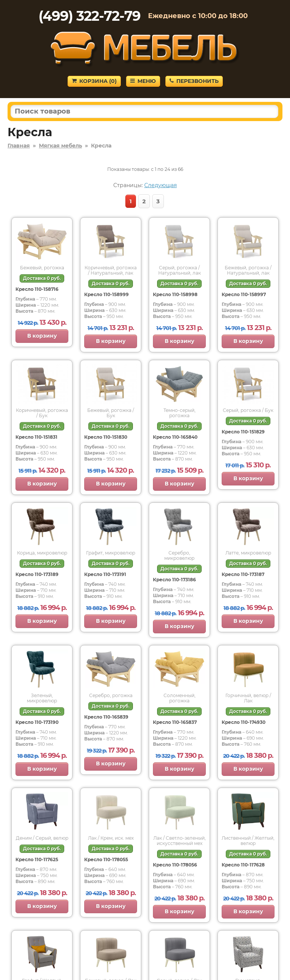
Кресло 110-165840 (175, 437)
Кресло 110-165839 (106, 717)
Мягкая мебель (60, 146)
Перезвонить (194, 81)
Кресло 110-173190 (37, 722)
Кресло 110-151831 (36, 437)
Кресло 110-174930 (244, 722)
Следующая (160, 185)
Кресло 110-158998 (175, 294)
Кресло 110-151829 (243, 432)
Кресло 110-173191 (105, 574)
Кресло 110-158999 (106, 294)
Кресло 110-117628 (243, 865)
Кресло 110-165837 (175, 722)
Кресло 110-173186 (174, 580)
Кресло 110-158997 (244, 294)
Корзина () (94, 81)
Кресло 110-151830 (106, 437)
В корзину (42, 336)
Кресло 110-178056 (175, 865)
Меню (143, 81)
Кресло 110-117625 (37, 859)
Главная (19, 146)
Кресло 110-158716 (37, 289)
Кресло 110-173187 (243, 574)
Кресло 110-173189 (37, 574)
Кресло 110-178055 (106, 859)
